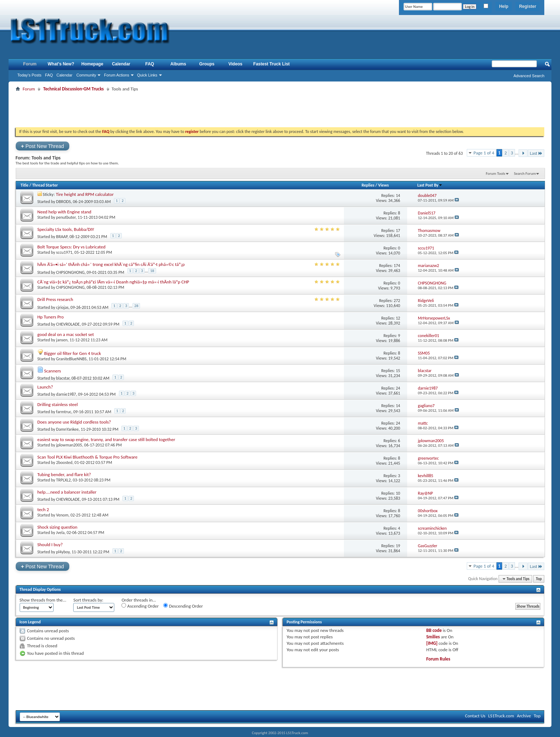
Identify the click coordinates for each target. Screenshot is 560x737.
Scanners (52, 371)
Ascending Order (140, 606)
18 (152, 271)
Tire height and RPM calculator (85, 194)
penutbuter (66, 217)
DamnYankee (67, 429)
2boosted (64, 463)
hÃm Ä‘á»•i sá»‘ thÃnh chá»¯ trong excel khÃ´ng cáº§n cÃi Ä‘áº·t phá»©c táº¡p (111, 264)
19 (398, 546)
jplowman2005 (69, 445)
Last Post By (430, 185)
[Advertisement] (280, 109)
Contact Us (475, 716)
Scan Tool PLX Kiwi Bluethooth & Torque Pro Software (87, 457)
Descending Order (183, 606)
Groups (207, 64)
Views (384, 185)
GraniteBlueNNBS (71, 359)
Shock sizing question (57, 527)
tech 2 (43, 510)
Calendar (64, 75)
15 (398, 371)
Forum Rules (438, 659)
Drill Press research (55, 299)
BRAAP (62, 237)
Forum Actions (116, 75)
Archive (524, 716)
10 (398, 493)
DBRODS (63, 202)
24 (398, 388)
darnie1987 (66, 394)
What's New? (61, 64)
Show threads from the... (43, 600)
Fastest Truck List (271, 64)
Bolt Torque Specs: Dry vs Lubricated (72, 247)
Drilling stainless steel (58, 404)
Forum (30, 64)
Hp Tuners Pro (51, 317)
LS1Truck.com (501, 716)
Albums (178, 64)
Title (25, 185)
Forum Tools (495, 174)
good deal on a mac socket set (66, 334)
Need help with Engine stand (64, 212)
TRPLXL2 (63, 480)
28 (136, 306)
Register (527, 6)
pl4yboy (63, 552)
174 (397, 266)
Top (539, 579)
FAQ (49, 75)
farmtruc (64, 412)
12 (398, 318)
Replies (368, 185)
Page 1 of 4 (484, 153)
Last (536, 153)
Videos (236, 64)
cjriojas (62, 307)
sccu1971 (64, 252)
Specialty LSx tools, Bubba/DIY (66, 229)
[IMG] (432, 643)
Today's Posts (30, 75)
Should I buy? (50, 545)
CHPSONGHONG (70, 272)
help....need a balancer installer (67, 492)
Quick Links (147, 75)
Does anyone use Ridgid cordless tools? (74, 422)
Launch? (45, 387)
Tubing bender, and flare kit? (64, 474)
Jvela (60, 533)
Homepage (92, 64)
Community (86, 75)
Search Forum (525, 174)
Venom (62, 515)
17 (398, 231)
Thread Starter (45, 185)
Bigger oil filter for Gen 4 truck (72, 353)
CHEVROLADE (68, 324)
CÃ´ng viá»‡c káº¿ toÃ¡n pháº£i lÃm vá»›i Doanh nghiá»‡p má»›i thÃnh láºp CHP (113, 282)
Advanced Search (529, 76)
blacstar (63, 378)
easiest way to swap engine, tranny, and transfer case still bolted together (106, 439)
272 (397, 301)
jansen (62, 340)
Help (504, 6)
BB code (434, 630)
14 (398, 196)
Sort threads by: (88, 600)
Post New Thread (43, 146)
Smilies (433, 637)
